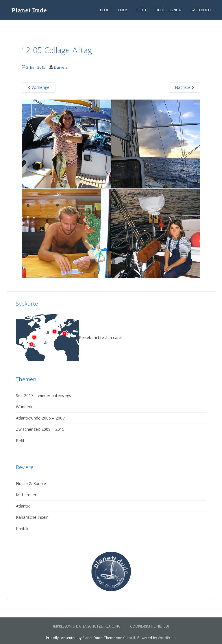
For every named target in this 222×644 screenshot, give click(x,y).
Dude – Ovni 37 (169, 10)
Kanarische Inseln (32, 517)
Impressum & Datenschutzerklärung (87, 626)
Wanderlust (26, 407)
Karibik (22, 528)
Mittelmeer (26, 495)
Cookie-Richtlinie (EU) (149, 626)
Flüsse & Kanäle (31, 483)
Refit (20, 440)
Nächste (185, 87)
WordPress (167, 638)
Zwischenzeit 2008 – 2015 (40, 429)
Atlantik (23, 506)
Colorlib (130, 638)
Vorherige (39, 87)
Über (123, 10)
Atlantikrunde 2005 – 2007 (40, 418)
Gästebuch (201, 10)
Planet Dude (29, 10)
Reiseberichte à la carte (69, 337)
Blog (105, 10)
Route (141, 10)
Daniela (61, 67)
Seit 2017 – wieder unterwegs (44, 395)
